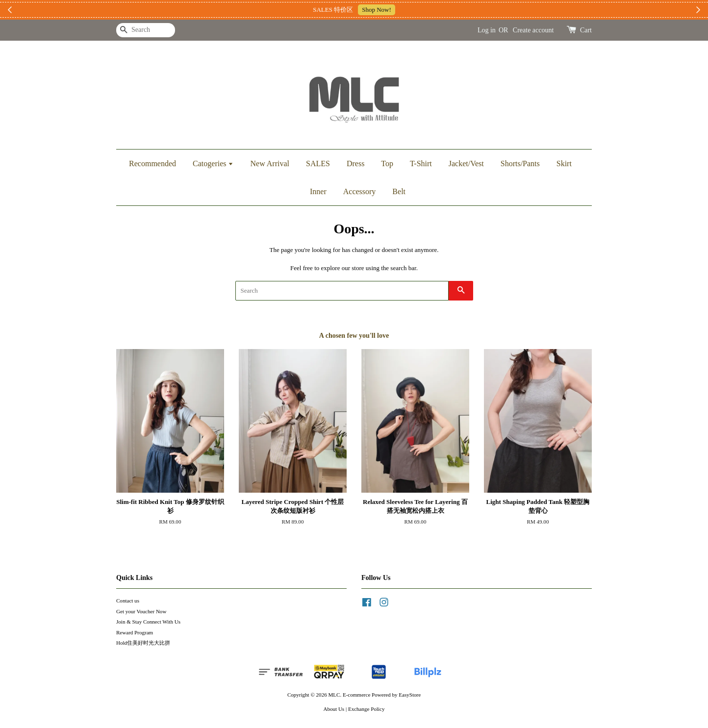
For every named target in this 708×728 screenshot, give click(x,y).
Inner (318, 191)
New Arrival (270, 163)
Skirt (564, 163)
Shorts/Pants (520, 163)
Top (387, 163)
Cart (586, 30)
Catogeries (213, 163)
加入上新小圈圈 (413, 10)
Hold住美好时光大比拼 (143, 643)
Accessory (360, 191)
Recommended (152, 163)
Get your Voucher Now (141, 611)
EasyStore (410, 695)
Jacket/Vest (466, 163)
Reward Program (135, 632)
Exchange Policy (367, 709)
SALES (318, 163)
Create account (533, 30)
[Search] (146, 30)
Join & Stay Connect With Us (148, 622)
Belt (399, 191)
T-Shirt (421, 163)
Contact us (128, 601)
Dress (355, 163)
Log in (487, 30)
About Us (334, 709)
